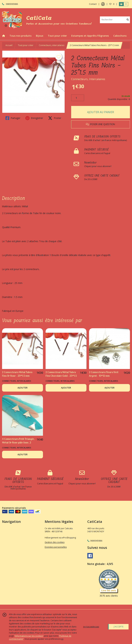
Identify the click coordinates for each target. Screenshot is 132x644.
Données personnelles (56, 547)
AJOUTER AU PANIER (101, 112)
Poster (55, 118)
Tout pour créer (26, 45)
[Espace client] (103, 4)
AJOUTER (23, 388)
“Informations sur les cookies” (29, 636)
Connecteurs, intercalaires (52, 45)
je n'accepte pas (91, 627)
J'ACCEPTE (119, 627)
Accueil (9, 45)
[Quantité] (78, 98)
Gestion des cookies (55, 542)
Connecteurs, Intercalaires (88, 79)
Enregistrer (34, 118)
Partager (13, 118)
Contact (93, 4)
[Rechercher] (128, 20)
